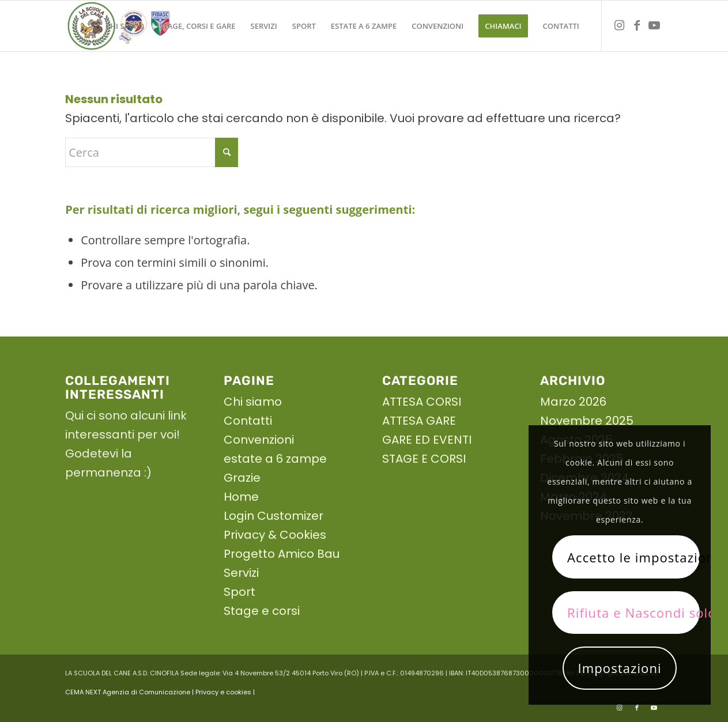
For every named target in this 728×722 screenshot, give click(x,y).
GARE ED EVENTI (427, 440)
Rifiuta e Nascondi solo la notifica (633, 613)
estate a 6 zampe (275, 459)
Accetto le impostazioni (633, 557)
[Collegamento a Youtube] (654, 25)
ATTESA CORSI (422, 402)
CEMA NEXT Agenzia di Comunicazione (128, 692)
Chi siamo (253, 402)
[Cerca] (152, 152)
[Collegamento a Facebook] (637, 25)
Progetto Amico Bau (282, 554)
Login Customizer (274, 516)
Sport (239, 592)
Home (241, 497)
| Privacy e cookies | (223, 692)
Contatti (248, 421)
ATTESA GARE (419, 421)
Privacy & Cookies (275, 535)
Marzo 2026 (573, 402)
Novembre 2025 (587, 421)
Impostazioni (620, 668)
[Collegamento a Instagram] (620, 25)
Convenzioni (259, 440)
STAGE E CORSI (424, 459)
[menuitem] (125, 26)
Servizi (241, 573)
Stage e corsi (262, 611)
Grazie (242, 478)
